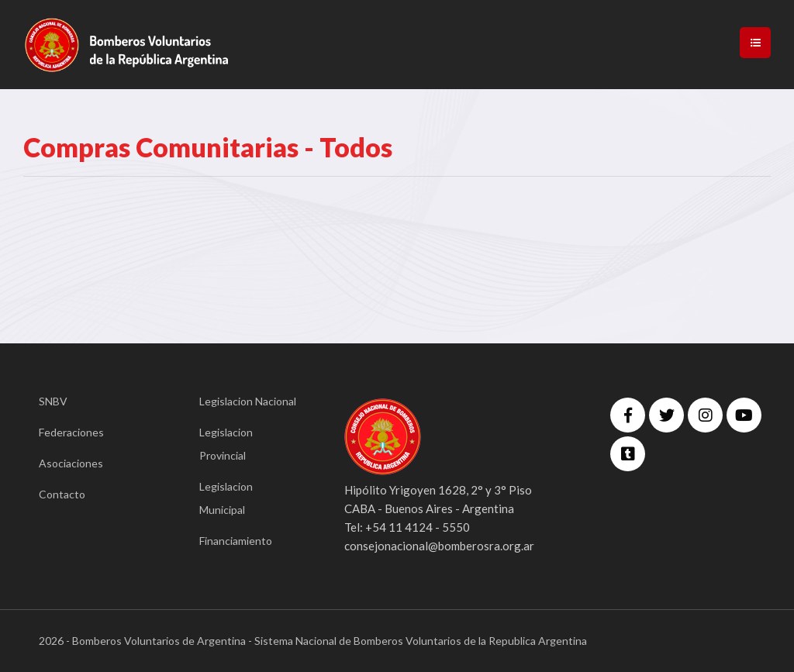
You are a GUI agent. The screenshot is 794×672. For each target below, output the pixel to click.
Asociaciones (71, 463)
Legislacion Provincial (226, 444)
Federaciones (71, 432)
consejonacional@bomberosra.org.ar (439, 546)
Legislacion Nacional (248, 401)
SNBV (53, 401)
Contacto (62, 494)
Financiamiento (236, 541)
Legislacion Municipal (226, 498)
